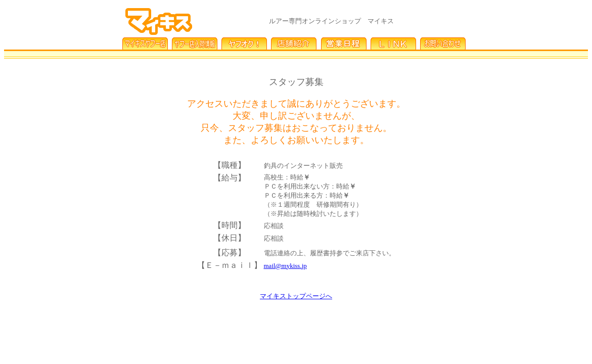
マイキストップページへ (296, 296)
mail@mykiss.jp (285, 266)
